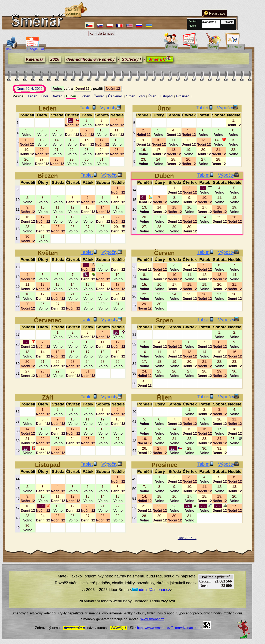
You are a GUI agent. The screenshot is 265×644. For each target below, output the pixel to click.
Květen (85, 96)
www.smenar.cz (152, 619)
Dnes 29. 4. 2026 (34, 90)
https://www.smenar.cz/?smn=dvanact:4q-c (169, 628)
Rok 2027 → (187, 538)
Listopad (166, 96)
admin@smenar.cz (151, 590)
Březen (57, 96)
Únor (44, 96)
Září (142, 96)
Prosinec (183, 96)
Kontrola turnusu (102, 33)
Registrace (217, 13)
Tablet (88, 108)
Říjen (152, 96)
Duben (71, 96)
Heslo (192, 26)
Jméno (193, 21)
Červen (99, 96)
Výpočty (111, 108)
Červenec (115, 96)
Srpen (131, 96)
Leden (33, 96)
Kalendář (35, 59)
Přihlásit (228, 22)
